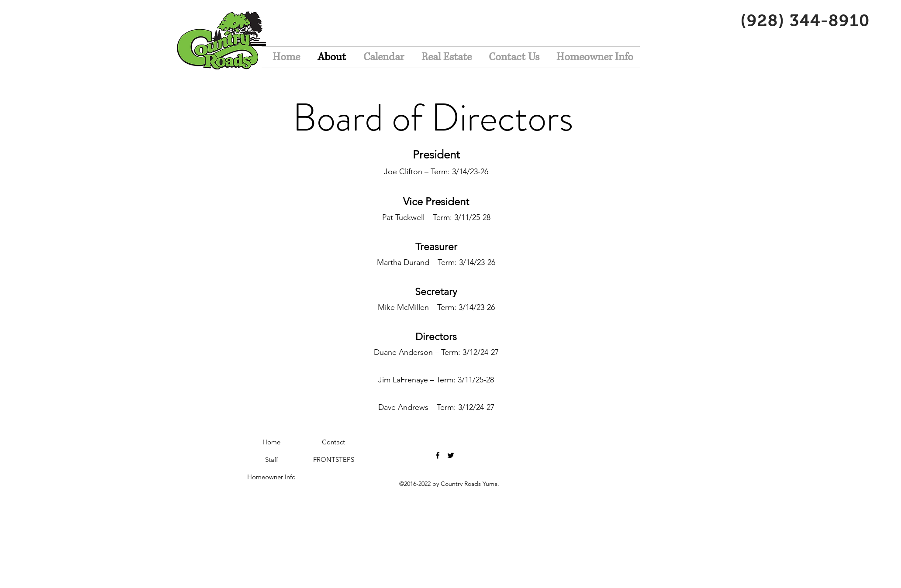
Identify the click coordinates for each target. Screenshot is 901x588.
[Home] (272, 442)
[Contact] (334, 442)
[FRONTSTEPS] (334, 460)
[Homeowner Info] (272, 477)
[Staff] (272, 460)
